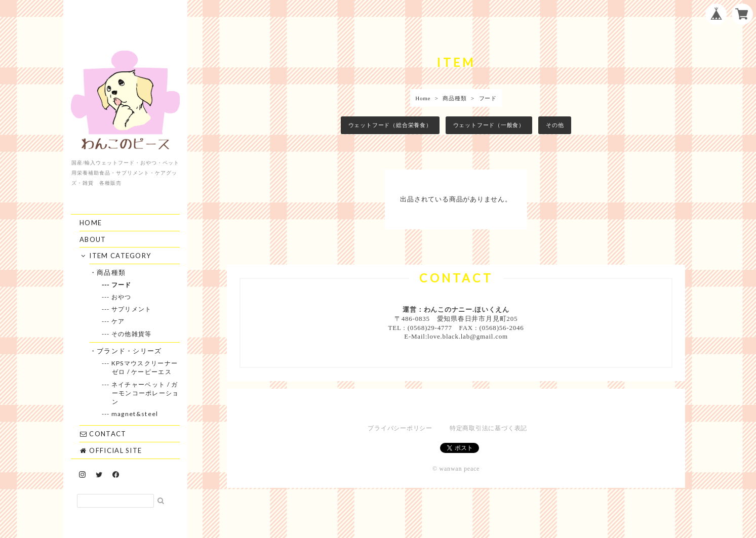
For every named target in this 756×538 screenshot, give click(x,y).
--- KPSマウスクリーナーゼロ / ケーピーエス (145, 367)
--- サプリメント (132, 309)
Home (423, 98)
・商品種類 (112, 272)
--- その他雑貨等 (132, 334)
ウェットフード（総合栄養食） (390, 125)
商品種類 (454, 98)
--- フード (122, 285)
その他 (555, 125)
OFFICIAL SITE (111, 450)
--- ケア (118, 321)
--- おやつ (122, 297)
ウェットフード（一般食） (489, 125)
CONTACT (103, 434)
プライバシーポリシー (400, 428)
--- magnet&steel (135, 414)
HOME (91, 223)
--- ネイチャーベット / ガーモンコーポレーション (146, 393)
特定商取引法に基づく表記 (488, 428)
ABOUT (93, 239)
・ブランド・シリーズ (130, 351)
